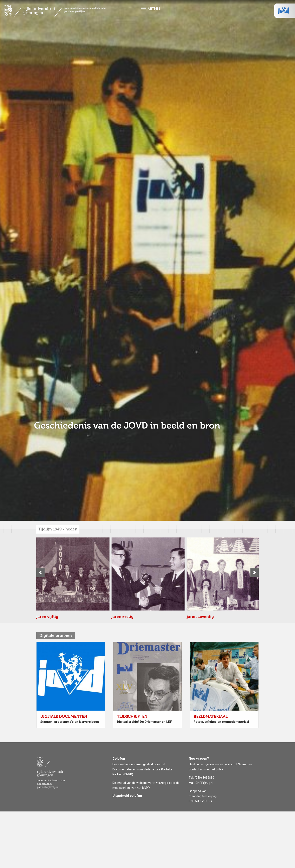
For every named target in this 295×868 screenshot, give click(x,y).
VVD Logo (285, 10)
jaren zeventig (50, 779)
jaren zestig (47, 698)
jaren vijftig (47, 617)
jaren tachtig (48, 861)
